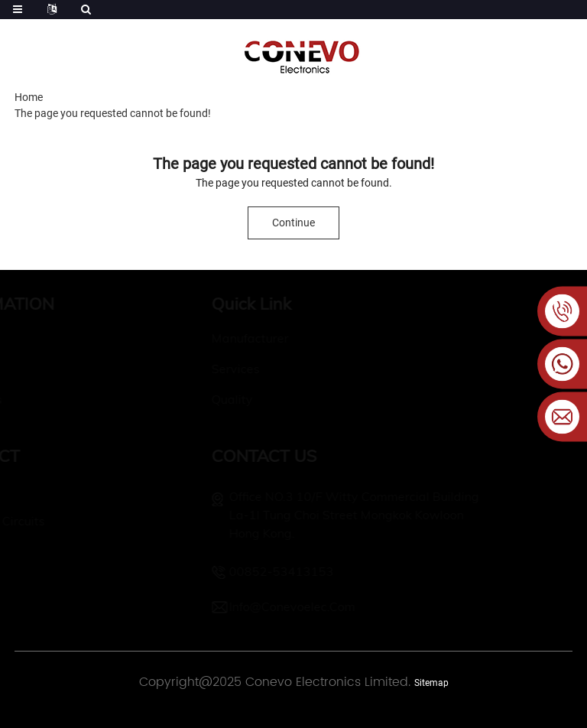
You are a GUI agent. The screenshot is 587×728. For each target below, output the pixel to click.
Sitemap (431, 683)
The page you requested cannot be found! (113, 113)
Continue (293, 223)
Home (29, 97)
